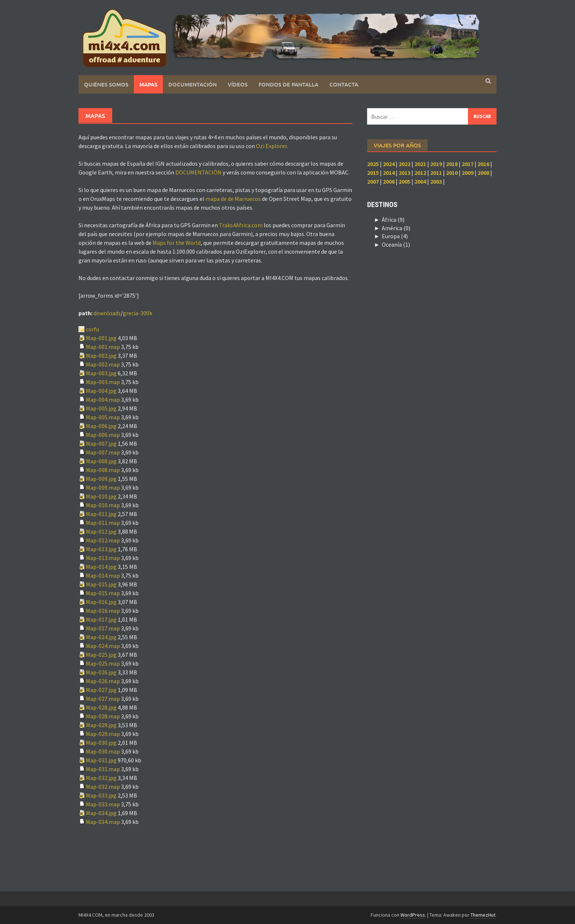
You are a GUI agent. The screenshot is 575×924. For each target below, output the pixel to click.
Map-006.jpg (102, 426)
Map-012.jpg (102, 531)
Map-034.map (103, 822)
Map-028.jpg (102, 707)
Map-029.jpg (102, 725)
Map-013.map (103, 558)
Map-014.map (103, 575)
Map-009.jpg (102, 479)
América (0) (396, 228)
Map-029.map (103, 734)
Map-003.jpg (102, 373)
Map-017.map (103, 628)
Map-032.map (103, 787)
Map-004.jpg (102, 391)
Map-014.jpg (102, 567)
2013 (404, 173)
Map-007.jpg (102, 443)
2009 (468, 173)
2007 (373, 181)
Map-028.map (103, 716)
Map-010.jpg (102, 496)
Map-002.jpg (102, 356)
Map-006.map (103, 435)
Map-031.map (103, 769)
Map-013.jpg (102, 549)
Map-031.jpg (102, 760)
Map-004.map (103, 400)
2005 (404, 181)
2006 (389, 181)
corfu (92, 329)
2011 (436, 173)
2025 (373, 164)
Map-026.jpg (102, 672)
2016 (483, 164)
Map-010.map (103, 505)
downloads (107, 313)
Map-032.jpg (102, 778)
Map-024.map (103, 646)
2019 (436, 164)
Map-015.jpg (102, 584)
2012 (420, 173)
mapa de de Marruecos (233, 199)
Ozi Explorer (271, 146)
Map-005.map (103, 417)
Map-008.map (103, 470)
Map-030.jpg (102, 743)
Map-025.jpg (102, 655)
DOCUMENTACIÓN (198, 172)
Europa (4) (395, 236)
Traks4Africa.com (241, 225)
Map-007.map (103, 452)
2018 (452, 164)
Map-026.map (103, 681)
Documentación (193, 84)
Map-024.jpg (102, 637)
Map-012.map (103, 540)
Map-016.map (103, 611)
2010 (452, 173)
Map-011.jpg (102, 514)
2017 (468, 164)
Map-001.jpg (102, 338)
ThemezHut (483, 915)
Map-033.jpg (102, 795)
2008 (483, 173)
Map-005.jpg (102, 408)
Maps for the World (177, 243)
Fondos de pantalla (288, 84)
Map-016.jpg (102, 602)
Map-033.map (103, 804)
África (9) (393, 220)
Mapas (148, 84)
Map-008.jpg (102, 461)
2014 (389, 173)
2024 (389, 164)
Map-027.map (103, 699)
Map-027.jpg (102, 690)
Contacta (344, 84)
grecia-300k (138, 313)
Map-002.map (103, 364)
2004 (420, 181)
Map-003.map (103, 382)
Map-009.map (103, 487)
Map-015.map (103, 593)
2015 (373, 173)
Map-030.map (103, 751)
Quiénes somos (106, 84)
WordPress (413, 915)
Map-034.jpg (102, 813)
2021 (420, 164)
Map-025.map (103, 663)
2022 (404, 164)
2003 (436, 181)
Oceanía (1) (396, 244)
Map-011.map (103, 523)
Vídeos (238, 84)
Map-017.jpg (102, 619)
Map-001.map (103, 347)
